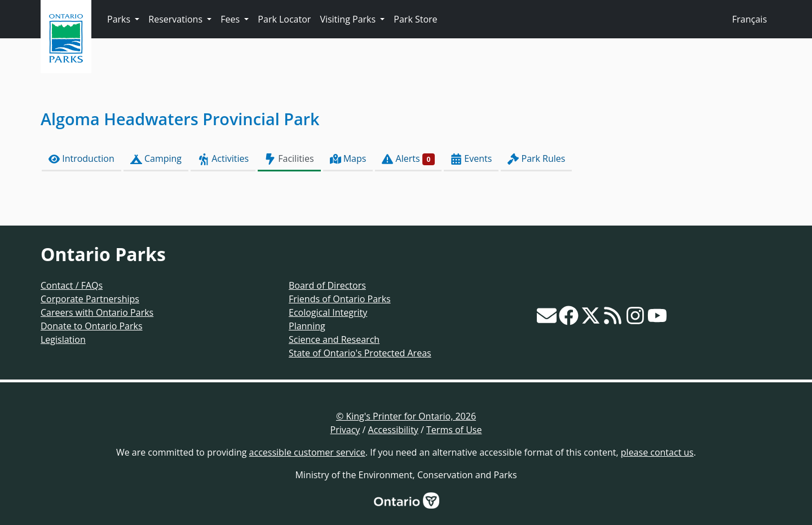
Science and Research (334, 339)
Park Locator (284, 19)
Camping (156, 159)
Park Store (415, 19)
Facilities (289, 159)
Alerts (408, 159)
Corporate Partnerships (90, 299)
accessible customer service (307, 452)
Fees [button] (231, 19)
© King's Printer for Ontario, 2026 (406, 416)
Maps (348, 159)
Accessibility (393, 430)
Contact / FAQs (72, 285)
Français (749, 19)
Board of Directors (327, 285)
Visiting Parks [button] (349, 19)
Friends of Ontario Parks (340, 299)
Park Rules (536, 159)
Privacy (345, 430)
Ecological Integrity (328, 312)
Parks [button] (120, 19)
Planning (307, 326)
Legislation (63, 339)
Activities (223, 159)
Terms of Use (454, 430)
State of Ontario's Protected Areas (360, 353)
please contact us (657, 452)
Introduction (81, 159)
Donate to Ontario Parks (92, 326)
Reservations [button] (176, 19)
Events (471, 159)
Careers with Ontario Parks (97, 312)
